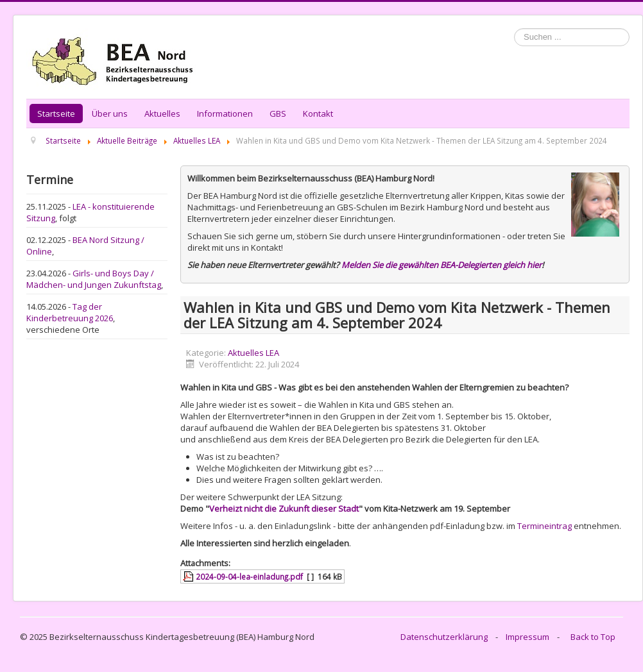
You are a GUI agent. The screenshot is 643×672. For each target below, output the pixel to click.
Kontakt (318, 113)
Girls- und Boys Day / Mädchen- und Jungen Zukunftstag (94, 279)
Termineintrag (544, 526)
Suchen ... (514, 29)
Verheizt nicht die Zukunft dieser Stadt (284, 508)
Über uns (110, 113)
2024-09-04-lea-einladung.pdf (249, 576)
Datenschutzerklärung (444, 637)
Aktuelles (162, 113)
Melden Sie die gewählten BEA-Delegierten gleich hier (442, 265)
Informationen (225, 113)
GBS (278, 113)
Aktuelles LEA (253, 353)
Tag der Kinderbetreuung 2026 (70, 312)
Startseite (56, 113)
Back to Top (593, 637)
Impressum (527, 637)
